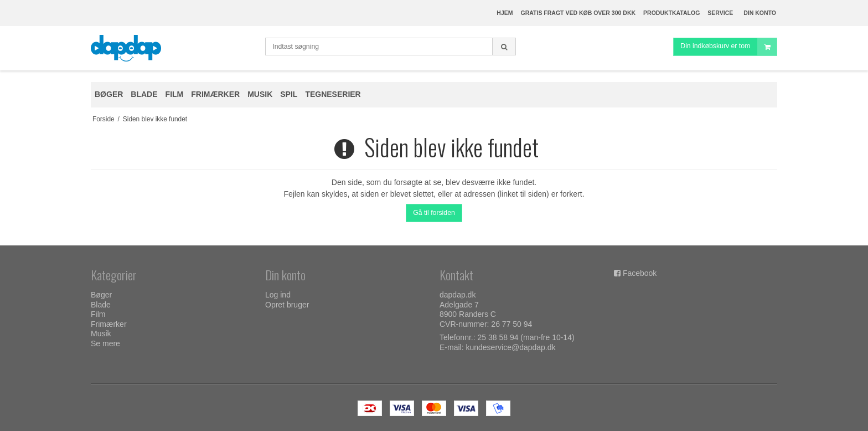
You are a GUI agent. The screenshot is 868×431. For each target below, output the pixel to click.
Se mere (105, 343)
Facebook (640, 273)
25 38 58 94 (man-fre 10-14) (526, 337)
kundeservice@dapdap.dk (510, 347)
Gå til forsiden (434, 213)
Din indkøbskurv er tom (728, 47)
